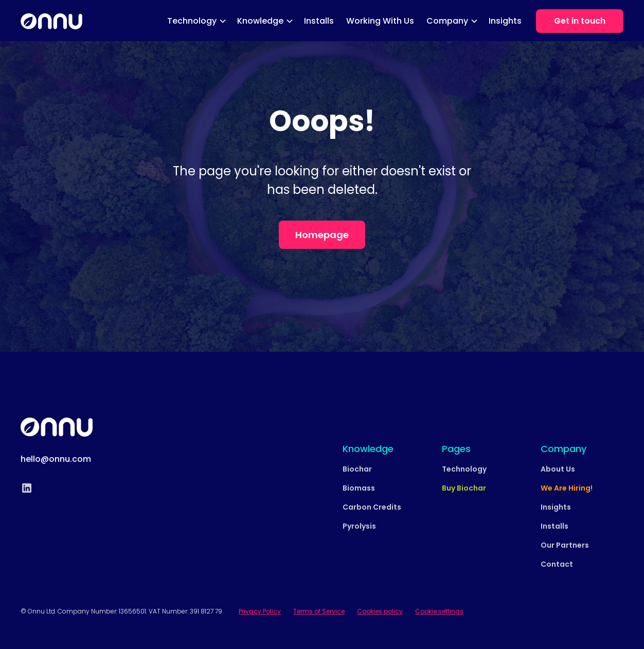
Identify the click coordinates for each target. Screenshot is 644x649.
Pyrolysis (359, 526)
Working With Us (380, 21)
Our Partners (565, 545)
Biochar (357, 469)
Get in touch (580, 21)
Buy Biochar (464, 488)
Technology (464, 469)
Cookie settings (439, 611)
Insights (505, 21)
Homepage (322, 235)
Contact (557, 564)
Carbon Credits (372, 507)
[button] (196, 21)
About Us (558, 469)
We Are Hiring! (567, 488)
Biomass (359, 488)
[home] (51, 22)
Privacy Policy (260, 611)
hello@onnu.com (56, 459)
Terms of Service (319, 611)
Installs (319, 21)
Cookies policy (380, 611)
